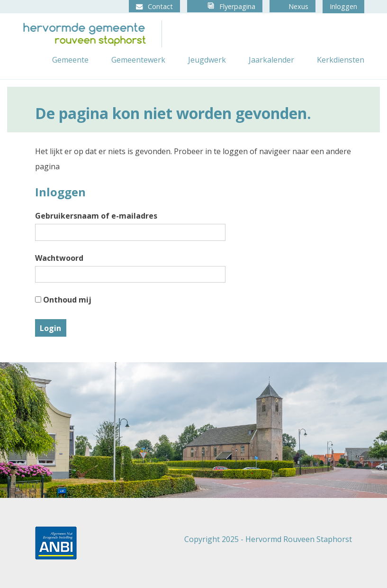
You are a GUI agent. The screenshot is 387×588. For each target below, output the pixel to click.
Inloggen (343, 6)
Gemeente (70, 60)
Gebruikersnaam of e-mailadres (96, 216)
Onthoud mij (63, 300)
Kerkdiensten (341, 60)
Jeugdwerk (207, 60)
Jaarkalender (271, 60)
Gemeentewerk (138, 60)
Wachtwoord (59, 258)
